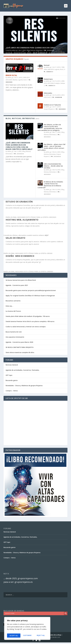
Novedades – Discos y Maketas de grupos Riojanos (24, 386)
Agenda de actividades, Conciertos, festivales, (22, 370)
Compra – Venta (12, 391)
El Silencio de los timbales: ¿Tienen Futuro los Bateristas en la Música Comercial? (50, 185)
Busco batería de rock (14, 332)
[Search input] (34, 613)
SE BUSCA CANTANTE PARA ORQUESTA (20, 347)
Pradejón (57, 83)
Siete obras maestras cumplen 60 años (20, 352)
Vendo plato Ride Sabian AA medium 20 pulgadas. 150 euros (28, 316)
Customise (14, 636)
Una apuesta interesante (15, 337)
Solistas (63, 83)
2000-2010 (26, 78)
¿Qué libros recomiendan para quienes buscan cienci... (31, 48)
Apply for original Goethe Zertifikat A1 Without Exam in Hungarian (30, 296)
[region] (27, 629)
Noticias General (12, 365)
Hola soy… (9, 306)
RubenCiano (48, 79)
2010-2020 (9, 80)
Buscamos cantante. (13, 301)
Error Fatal (11, 75)
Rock (25, 80)
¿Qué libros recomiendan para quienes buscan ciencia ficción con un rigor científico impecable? (19, 146)
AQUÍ (46, 235)
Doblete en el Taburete (52, 105)
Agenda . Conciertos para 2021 (17, 285)
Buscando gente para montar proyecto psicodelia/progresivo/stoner (31, 290)
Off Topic (9, 375)
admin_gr (15, 50)
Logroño (20, 80)
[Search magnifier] (66, 613)
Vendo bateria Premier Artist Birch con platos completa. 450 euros (30, 321)
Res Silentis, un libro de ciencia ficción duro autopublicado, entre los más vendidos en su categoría (50, 127)
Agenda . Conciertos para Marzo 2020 (19, 342)
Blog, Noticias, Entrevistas (35, 50)
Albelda (15, 80)
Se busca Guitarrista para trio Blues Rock (21, 280)
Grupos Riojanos (49, 109)
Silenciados (48, 93)
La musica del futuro (13, 311)
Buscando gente (12, 380)
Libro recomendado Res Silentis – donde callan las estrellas (53, 166)
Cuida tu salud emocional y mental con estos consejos (26, 327)
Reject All (27, 636)
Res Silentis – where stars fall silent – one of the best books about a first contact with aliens (51, 147)
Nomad (47, 65)
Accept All (41, 636)
